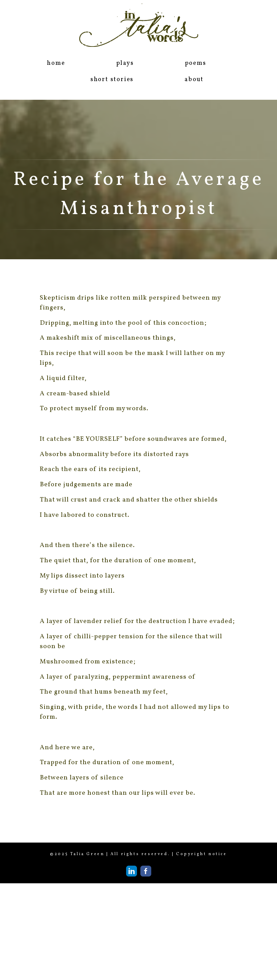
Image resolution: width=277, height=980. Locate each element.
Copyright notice (202, 854)
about (194, 80)
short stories (112, 80)
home (56, 63)
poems (196, 63)
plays (125, 63)
